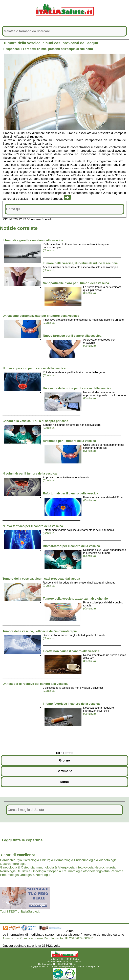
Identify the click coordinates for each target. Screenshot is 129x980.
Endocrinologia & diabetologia (95, 860)
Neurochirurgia (105, 867)
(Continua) (49, 250)
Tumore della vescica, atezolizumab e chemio (75, 599)
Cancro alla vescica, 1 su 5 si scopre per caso (35, 421)
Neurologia (8, 871)
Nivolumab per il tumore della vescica (30, 474)
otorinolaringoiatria (96, 871)
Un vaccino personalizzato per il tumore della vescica (41, 316)
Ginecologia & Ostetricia (17, 867)
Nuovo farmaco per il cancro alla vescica (72, 336)
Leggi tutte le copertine (22, 840)
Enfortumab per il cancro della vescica (70, 493)
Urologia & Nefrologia (35, 875)
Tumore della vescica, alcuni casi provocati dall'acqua (41, 579)
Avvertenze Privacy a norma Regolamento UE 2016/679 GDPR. (48, 938)
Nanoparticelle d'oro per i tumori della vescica (76, 283)
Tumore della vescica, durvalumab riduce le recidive (80, 263)
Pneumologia (9, 875)
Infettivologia (84, 867)
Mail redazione (84, 964)
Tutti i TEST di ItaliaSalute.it (20, 911)
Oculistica (23, 871)
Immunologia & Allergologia (55, 867)
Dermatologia (63, 860)
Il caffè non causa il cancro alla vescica (71, 651)
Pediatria (117, 871)
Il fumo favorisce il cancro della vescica (71, 704)
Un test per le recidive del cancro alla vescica (35, 684)
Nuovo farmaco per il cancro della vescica (33, 526)
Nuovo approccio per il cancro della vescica (34, 368)
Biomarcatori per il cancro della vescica (71, 546)
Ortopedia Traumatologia (64, 871)
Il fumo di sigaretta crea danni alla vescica (33, 240)
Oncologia (39, 871)
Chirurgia (47, 860)
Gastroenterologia (13, 864)
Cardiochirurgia (11, 860)
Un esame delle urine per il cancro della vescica (77, 388)
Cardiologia (31, 860)
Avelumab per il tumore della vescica (69, 441)
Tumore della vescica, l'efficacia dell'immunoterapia (40, 631)
